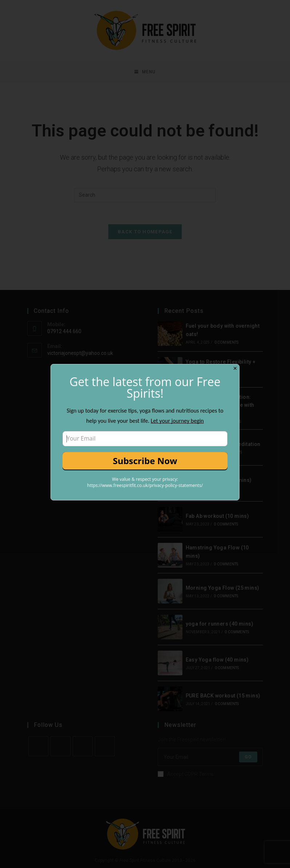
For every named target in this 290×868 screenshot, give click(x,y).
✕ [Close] (235, 368)
